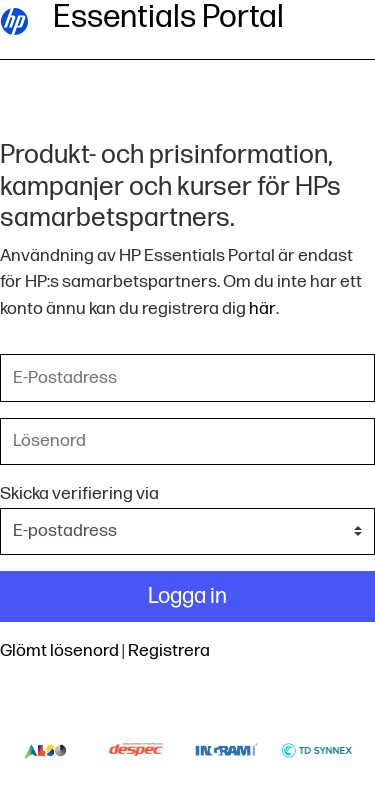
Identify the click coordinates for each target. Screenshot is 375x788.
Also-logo (45, 750)
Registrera (169, 650)
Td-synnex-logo (317, 750)
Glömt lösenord (59, 650)
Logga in (187, 596)
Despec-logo (136, 750)
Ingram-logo (226, 750)
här (262, 308)
